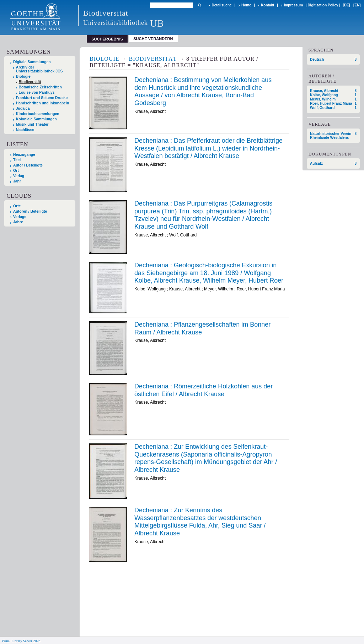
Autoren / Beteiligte (30, 211)
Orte (17, 206)
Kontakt (267, 5)
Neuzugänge (24, 155)
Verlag (19, 176)
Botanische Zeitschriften (40, 87)
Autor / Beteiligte (28, 165)
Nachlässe (25, 130)
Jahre (18, 222)
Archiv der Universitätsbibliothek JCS (39, 69)
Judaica (23, 108)
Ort (16, 171)
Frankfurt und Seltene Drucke (42, 98)
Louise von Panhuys (37, 92)
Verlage (20, 217)
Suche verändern (153, 39)
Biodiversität (30, 82)
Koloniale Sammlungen (36, 119)
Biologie (23, 77)
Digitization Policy (323, 5)
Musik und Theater (32, 124)
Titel (17, 160)
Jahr (17, 181)
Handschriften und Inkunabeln (43, 103)
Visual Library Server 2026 (21, 641)
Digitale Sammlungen (32, 62)
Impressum (293, 5)
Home (246, 5)
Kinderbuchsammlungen (38, 114)
